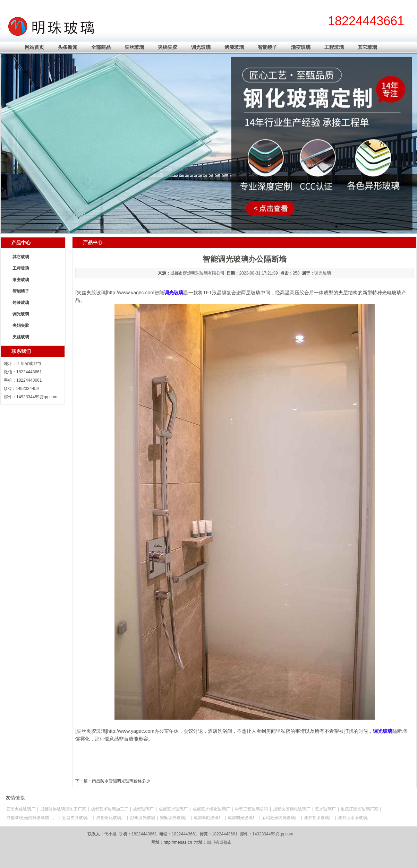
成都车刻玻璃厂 (208, 818)
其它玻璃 (367, 47)
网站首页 (34, 47)
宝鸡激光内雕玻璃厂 (280, 818)
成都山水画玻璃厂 (355, 818)
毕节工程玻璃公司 (252, 809)
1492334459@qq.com (37, 397)
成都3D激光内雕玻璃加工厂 (32, 818)
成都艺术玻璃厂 (173, 809)
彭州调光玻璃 (143, 818)
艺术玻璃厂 (325, 809)
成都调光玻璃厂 (242, 818)
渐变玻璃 (301, 47)
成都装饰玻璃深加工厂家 (63, 809)
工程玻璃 (334, 47)
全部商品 (101, 47)
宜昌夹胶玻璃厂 (77, 818)
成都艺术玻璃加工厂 (110, 809)
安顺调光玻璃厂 (175, 818)
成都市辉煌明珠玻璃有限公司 (197, 273)
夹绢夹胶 (168, 47)
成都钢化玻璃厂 (111, 818)
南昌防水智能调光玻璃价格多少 (121, 781)
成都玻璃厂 (143, 809)
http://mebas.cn (178, 842)
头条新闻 (68, 47)
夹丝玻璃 (134, 47)
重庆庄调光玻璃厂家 (359, 809)
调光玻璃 (201, 47)
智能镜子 (267, 47)
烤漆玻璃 (234, 47)
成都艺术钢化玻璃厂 (211, 809)
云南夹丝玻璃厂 (21, 809)
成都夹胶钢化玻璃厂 (292, 809)
